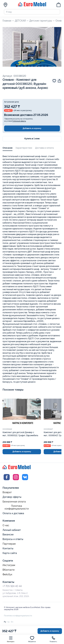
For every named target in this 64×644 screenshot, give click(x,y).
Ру (5, 622)
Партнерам (9, 544)
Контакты (8, 548)
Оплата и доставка (13, 513)
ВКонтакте (9, 570)
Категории (11, 639)
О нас (6, 525)
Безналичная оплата (14, 502)
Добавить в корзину (32, 128)
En (12, 622)
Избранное (32, 639)
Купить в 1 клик (32, 139)
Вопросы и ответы (13, 539)
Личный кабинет (12, 530)
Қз (9, 622)
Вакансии (8, 534)
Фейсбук (7, 575)
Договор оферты (12, 497)
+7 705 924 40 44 (12, 586)
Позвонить (53, 639)
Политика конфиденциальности (17, 507)
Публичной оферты (19, 121)
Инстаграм (9, 565)
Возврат (7, 492)
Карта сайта (10, 553)
